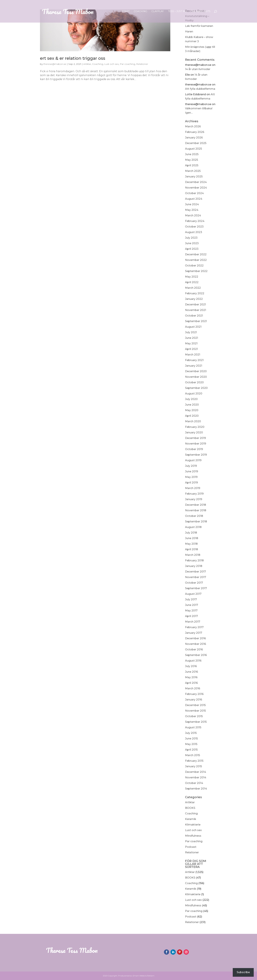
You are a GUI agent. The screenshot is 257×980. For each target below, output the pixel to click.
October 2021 (194, 316)
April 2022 (192, 282)
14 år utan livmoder (198, 69)
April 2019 (191, 483)
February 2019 (194, 494)
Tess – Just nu (177, 11)
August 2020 (194, 394)
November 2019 (196, 444)
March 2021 (193, 355)
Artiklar (190, 802)
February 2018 (194, 560)
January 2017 (194, 633)
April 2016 (191, 683)
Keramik (191, 819)
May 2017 (191, 611)
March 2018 (193, 555)
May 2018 (191, 544)
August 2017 (193, 594)
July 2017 (191, 599)
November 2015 (195, 711)
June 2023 (192, 243)
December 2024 (196, 182)
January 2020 (194, 432)
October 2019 (194, 449)
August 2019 (193, 460)
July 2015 (191, 733)
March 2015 (193, 755)
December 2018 (196, 505)
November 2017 (196, 577)
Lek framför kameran (199, 26)
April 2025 (192, 165)
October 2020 (194, 382)
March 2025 (193, 171)
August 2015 (193, 727)
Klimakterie (193, 825)
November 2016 (196, 644)
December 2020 (196, 371)
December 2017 (195, 572)
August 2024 (194, 199)
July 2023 (191, 238)
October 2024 (194, 193)
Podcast (191, 847)
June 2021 (192, 338)
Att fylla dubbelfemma (200, 89)
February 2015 (194, 761)
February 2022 (195, 293)
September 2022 (196, 271)
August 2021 (193, 327)
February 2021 (194, 360)
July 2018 (191, 533)
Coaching (140, 11)
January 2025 (194, 177)
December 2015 (195, 705)
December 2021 (195, 304)
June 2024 (192, 204)
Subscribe (243, 972)
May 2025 (192, 160)
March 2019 (193, 488)
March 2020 (193, 421)
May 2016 (191, 677)
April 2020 (192, 416)
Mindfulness (193, 836)
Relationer (192, 852)
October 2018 (194, 516)
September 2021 (196, 321)
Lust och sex (193, 830)
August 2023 (194, 232)
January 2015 (193, 766)
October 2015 (194, 716)
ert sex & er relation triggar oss (73, 58)
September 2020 (196, 388)
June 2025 (192, 154)
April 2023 (192, 249)
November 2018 (196, 510)
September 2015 (196, 722)
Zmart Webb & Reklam (143, 976)
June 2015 (191, 739)
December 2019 (195, 438)
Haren (189, 32)
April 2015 (191, 750)
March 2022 (193, 288)
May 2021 (191, 343)
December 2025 (196, 143)
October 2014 (194, 783)
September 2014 (196, 789)
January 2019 (194, 499)
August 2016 (193, 661)
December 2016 (195, 638)
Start (126, 11)
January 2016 (194, 700)
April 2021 (191, 349)
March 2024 (193, 215)
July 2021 (191, 332)
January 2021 (194, 366)
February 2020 (195, 427)
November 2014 (196, 777)
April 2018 (192, 549)
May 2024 (192, 210)
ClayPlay (158, 11)
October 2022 (194, 266)
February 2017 (194, 627)
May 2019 (191, 477)
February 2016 (194, 694)
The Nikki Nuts (201, 11)
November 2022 (196, 260)
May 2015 (191, 744)
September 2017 (196, 588)
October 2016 (194, 649)
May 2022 (192, 277)
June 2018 (192, 538)
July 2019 (191, 466)
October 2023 (194, 227)
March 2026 (193, 126)
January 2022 (194, 299)
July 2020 (191, 399)
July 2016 (191, 666)
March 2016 (193, 688)
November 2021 (196, 310)
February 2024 (195, 221)
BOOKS (190, 808)
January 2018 (194, 566)
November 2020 (196, 377)
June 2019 (192, 471)
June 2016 (192, 672)
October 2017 (194, 583)
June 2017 (192, 605)
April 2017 (191, 616)
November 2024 (196, 188)
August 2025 (193, 149)
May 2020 (192, 410)
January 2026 (194, 138)
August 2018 (193, 527)
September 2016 (196, 655)
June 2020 (192, 405)
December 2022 (196, 254)
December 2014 (196, 772)
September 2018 (196, 522)
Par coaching (194, 841)
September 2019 (196, 455)
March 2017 (193, 622)
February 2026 (195, 132)
